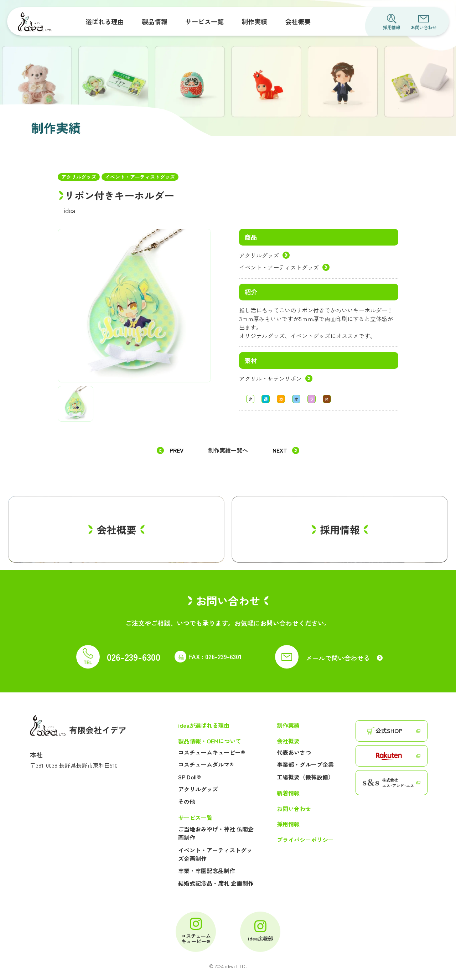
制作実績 (254, 21)
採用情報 (392, 22)
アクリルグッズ (259, 255)
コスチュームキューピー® (212, 752)
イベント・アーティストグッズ (279, 267)
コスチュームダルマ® (206, 764)
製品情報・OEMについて (210, 741)
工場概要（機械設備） (305, 777)
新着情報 (288, 793)
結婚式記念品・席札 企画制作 (216, 883)
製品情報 (155, 21)
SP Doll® (190, 777)
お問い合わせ (424, 22)
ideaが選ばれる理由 (204, 725)
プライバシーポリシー (305, 840)
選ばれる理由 (105, 21)
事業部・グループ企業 (305, 764)
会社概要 (298, 21)
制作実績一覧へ (228, 450)
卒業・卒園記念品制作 (207, 871)
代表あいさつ (294, 752)
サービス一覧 (204, 21)
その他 (187, 801)
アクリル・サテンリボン (270, 378)
